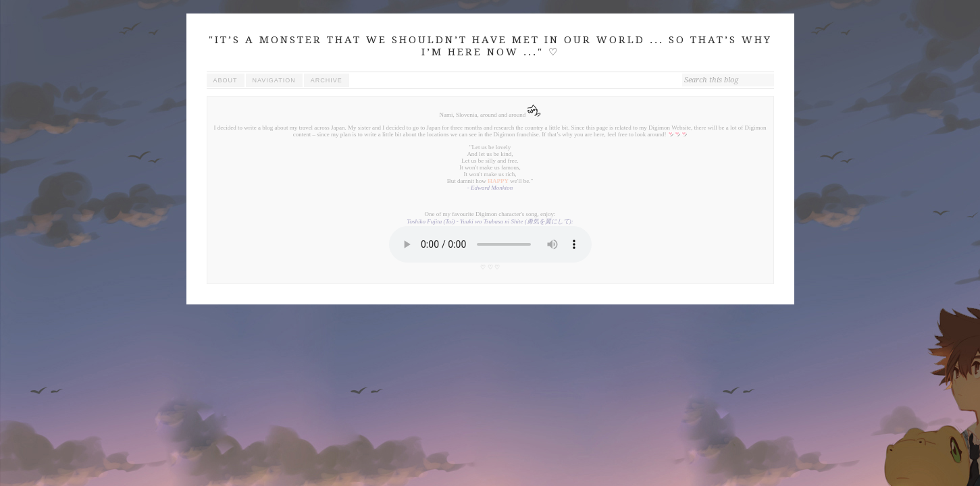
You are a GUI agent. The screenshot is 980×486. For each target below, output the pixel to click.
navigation (274, 80)
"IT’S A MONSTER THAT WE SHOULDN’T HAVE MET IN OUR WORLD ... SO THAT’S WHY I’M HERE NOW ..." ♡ (490, 46)
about (226, 80)
